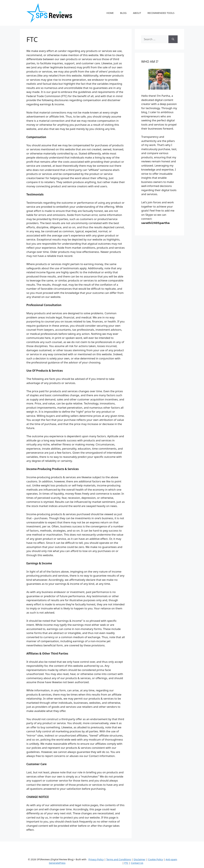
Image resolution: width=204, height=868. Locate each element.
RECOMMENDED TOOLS (161, 13)
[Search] (173, 39)
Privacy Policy (96, 859)
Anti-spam (171, 859)
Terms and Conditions (119, 859)
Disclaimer (139, 859)
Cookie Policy (155, 859)
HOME (110, 13)
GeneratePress (57, 863)
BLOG (123, 13)
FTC (126, 863)
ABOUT (137, 13)
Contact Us (137, 863)
